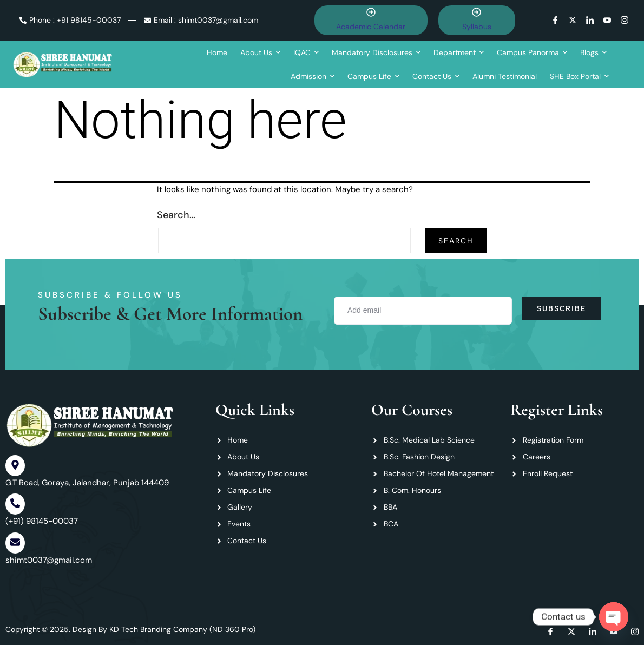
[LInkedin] (592, 20)
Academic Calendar (371, 27)
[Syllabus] (477, 13)
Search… (176, 215)
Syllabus (477, 27)
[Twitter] (575, 20)
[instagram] (627, 20)
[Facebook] (558, 20)
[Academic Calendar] (371, 13)
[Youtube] (610, 20)
